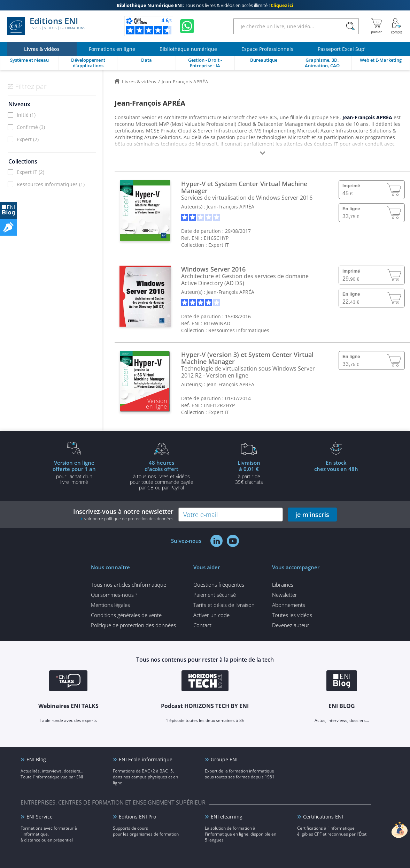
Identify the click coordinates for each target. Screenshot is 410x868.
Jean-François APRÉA (230, 207)
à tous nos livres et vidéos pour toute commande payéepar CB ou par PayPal (162, 475)
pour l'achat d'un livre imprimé (74, 472)
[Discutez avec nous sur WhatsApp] (187, 26)
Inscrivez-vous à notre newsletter (123, 514)
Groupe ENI (224, 759)
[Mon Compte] (397, 26)
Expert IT (30, 172)
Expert (28, 139)
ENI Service (40, 817)
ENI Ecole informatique (146, 759)
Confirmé (31, 127)
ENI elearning (227, 817)
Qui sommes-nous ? (114, 595)
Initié (26, 115)
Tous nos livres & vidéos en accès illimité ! (205, 5)
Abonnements (289, 605)
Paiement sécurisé (215, 595)
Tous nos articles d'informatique (129, 585)
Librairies (283, 585)
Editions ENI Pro (137, 817)
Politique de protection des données (133, 625)
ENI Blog (36, 759)
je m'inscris (312, 515)
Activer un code (211, 615)
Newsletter (285, 595)
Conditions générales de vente (126, 615)
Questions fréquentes (219, 585)
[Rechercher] (350, 26)
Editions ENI (46, 26)
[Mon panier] (376, 26)
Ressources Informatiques (51, 184)
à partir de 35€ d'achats (249, 472)
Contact (202, 625)
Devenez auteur (291, 625)
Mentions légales (110, 605)
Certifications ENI (323, 817)
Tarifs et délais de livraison (224, 605)
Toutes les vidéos (292, 615)
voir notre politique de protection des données (129, 519)
